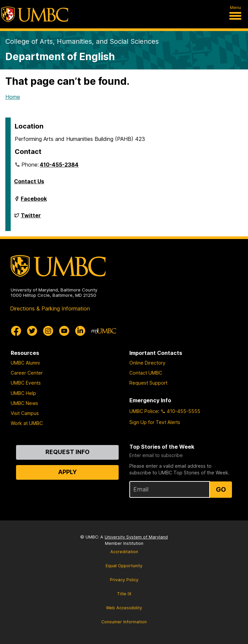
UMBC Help (23, 393)
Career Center (27, 373)
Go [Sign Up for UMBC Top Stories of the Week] (221, 489)
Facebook (34, 201)
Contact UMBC (146, 373)
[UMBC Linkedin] (80, 331)
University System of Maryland (136, 537)
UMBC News (24, 403)
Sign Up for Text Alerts (155, 422)
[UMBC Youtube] (64, 331)
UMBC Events (26, 383)
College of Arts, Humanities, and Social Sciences (82, 41)
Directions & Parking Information (50, 308)
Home (13, 97)
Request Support (148, 383)
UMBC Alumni (25, 363)
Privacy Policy (124, 580)
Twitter (31, 218)
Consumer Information (124, 622)
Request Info (68, 452)
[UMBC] (35, 14)
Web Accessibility (124, 608)
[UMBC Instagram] (48, 331)
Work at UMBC (27, 423)
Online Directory (147, 363)
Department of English (60, 56)
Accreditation (124, 552)
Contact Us (29, 181)
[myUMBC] (104, 331)
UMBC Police (144, 411)
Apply (68, 472)
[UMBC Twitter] (32, 331)
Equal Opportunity (124, 566)
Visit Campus (25, 413)
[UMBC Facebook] (16, 331)
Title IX (124, 594)
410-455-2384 (59, 165)
